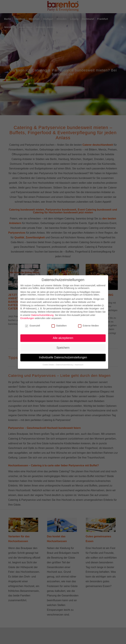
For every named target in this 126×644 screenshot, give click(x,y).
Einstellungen (27, 318)
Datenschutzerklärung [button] (65, 365)
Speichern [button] (63, 348)
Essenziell (32, 326)
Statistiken (59, 326)
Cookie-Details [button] (48, 365)
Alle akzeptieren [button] (63, 338)
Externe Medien (88, 326)
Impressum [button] (79, 365)
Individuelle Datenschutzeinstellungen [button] (63, 357)
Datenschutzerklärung (42, 315)
